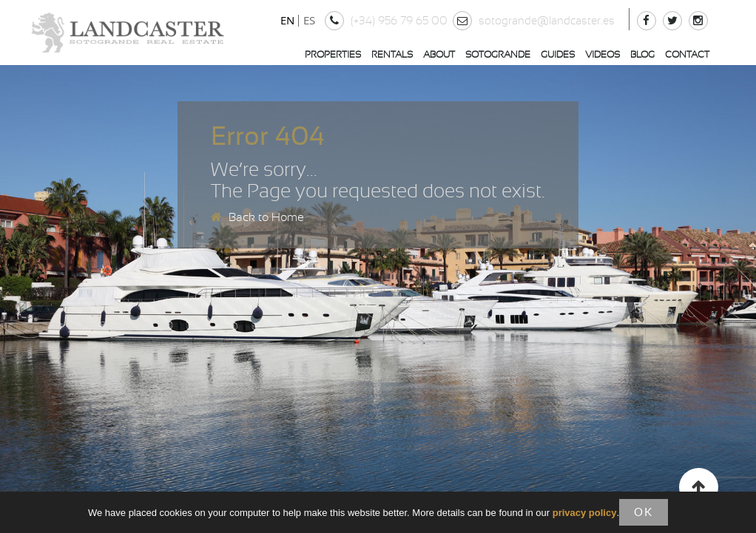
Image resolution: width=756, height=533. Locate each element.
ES (309, 20)
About (439, 55)
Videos (603, 55)
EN (287, 20)
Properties (333, 55)
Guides (558, 55)
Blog (642, 55)
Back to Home (257, 217)
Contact (687, 55)
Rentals (392, 55)
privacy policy (585, 513)
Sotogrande (498, 55)
